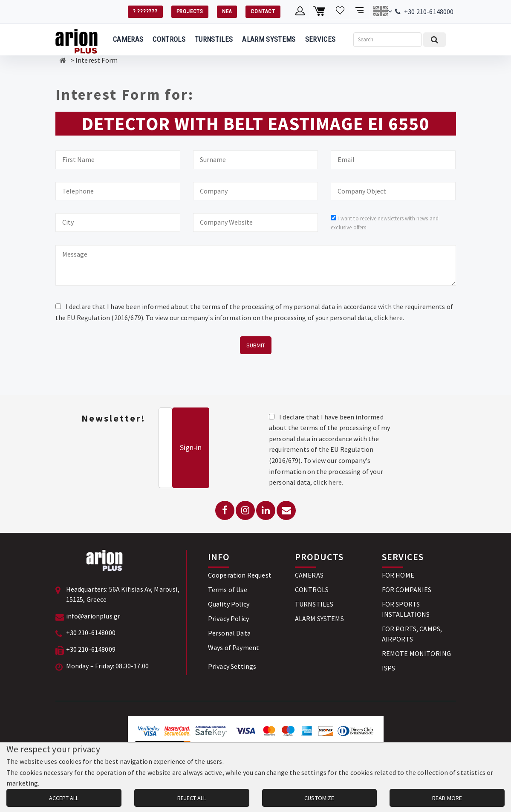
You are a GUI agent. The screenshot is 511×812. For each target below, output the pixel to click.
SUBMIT (256, 345)
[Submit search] (434, 40)
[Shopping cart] (320, 11)
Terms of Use (228, 589)
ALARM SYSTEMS (269, 39)
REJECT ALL (192, 798)
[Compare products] (360, 11)
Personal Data (229, 633)
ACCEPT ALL (64, 798)
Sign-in (191, 447)
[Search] (387, 40)
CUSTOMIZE (319, 798)
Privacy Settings (232, 666)
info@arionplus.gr (93, 616)
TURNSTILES (214, 39)
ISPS (389, 668)
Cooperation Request (240, 575)
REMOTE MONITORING (417, 653)
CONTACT (263, 11)
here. (397, 318)
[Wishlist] (340, 11)
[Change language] (383, 11)
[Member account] (300, 11)
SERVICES (320, 39)
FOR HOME (398, 575)
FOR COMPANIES (407, 589)
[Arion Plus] (77, 40)
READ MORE (447, 798)
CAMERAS (128, 39)
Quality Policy (229, 604)
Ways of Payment (234, 647)
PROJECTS (190, 11)
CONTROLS (169, 39)
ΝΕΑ (227, 11)
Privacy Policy (228, 618)
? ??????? (145, 11)
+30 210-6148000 (429, 12)
